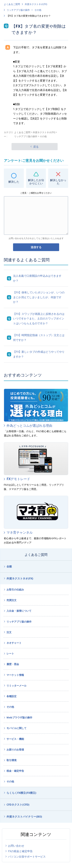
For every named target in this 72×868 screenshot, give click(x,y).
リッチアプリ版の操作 (18, 10)
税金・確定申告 (15, 771)
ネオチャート (14, 643)
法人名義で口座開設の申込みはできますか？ (37, 278)
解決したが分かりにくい (36, 182)
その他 (38, 10)
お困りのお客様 (15, 750)
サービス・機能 (15, 739)
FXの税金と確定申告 (20, 851)
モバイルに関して (17, 728)
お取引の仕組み (15, 589)
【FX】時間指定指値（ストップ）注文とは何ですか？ (39, 337)
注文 (9, 632)
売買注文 (12, 600)
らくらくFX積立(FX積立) (21, 793)
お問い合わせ (16, 846)
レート (10, 653)
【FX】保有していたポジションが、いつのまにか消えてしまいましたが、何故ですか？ (39, 297)
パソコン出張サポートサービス (27, 857)
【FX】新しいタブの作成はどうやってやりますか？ (39, 354)
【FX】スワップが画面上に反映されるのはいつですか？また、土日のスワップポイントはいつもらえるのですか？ (39, 319)
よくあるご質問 (12, 4)
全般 (9, 566)
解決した (14, 182)
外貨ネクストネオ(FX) (36, 4)
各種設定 (12, 696)
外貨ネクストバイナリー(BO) (24, 816)
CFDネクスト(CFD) (18, 805)
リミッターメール (17, 686)
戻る (36, 147)
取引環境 (12, 760)
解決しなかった (58, 182)
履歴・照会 (13, 664)
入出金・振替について (19, 611)
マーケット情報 (15, 675)
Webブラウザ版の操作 (19, 717)
